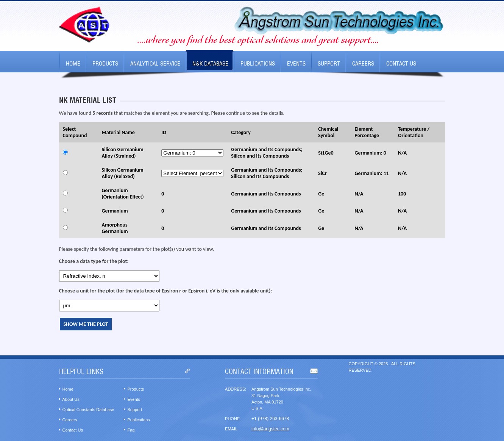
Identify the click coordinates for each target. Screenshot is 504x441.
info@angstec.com (270, 429)
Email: (232, 429)
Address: (236, 389)
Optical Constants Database (88, 410)
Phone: (233, 419)
